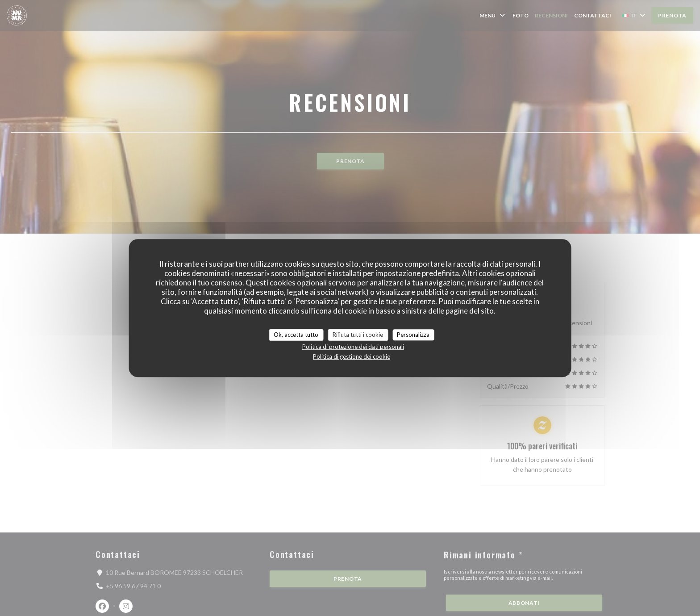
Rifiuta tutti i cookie (358, 335)
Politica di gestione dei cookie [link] (352, 356)
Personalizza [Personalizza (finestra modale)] (413, 335)
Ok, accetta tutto (296, 335)
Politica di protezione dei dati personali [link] (353, 347)
